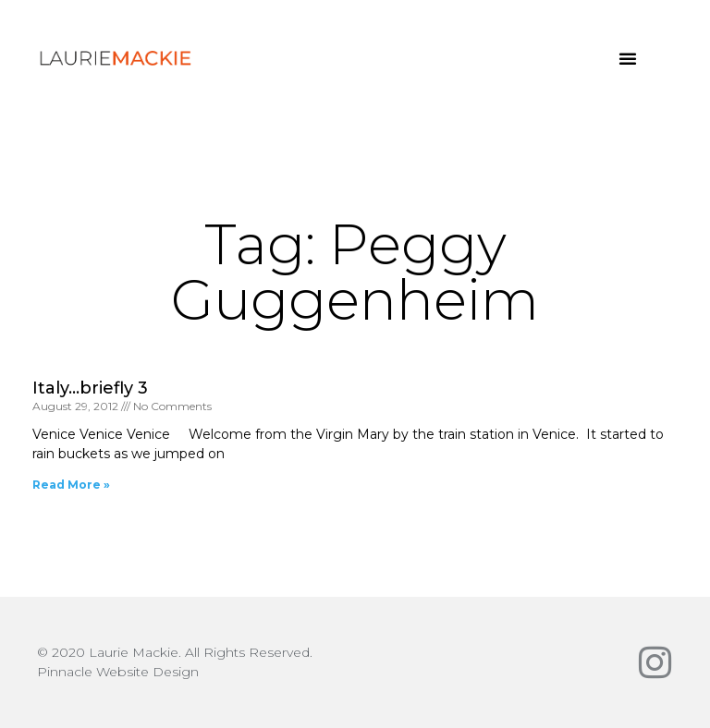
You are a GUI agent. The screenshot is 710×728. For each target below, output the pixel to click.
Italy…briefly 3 (90, 388)
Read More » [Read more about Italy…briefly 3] (71, 485)
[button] (628, 58)
